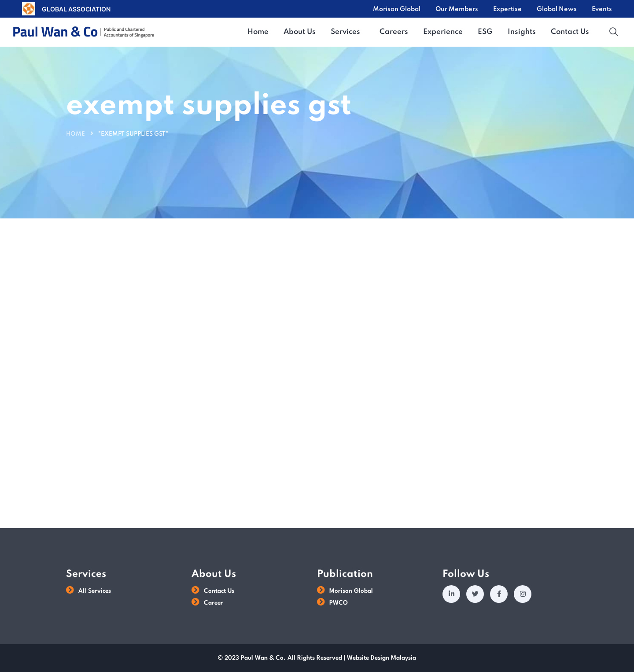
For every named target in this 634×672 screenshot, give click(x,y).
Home (76, 134)
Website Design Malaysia (382, 658)
